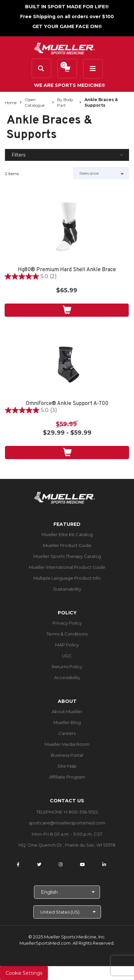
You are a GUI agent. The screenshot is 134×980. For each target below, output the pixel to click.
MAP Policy (67, 645)
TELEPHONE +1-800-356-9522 (67, 812)
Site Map (67, 766)
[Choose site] (67, 912)
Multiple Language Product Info (67, 578)
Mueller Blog (67, 722)
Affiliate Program (67, 777)
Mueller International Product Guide (67, 567)
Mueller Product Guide (67, 545)
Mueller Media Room (67, 744)
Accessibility (67, 677)
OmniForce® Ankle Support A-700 (67, 404)
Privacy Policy (67, 623)
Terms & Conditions (67, 634)
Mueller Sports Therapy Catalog (67, 556)
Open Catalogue (35, 102)
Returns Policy (67, 667)
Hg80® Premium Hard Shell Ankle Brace (67, 270)
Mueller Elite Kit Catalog (67, 534)
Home (11, 103)
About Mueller (67, 711)
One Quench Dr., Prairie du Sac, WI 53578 (72, 845)
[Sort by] (101, 173)
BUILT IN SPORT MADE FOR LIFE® (67, 7)
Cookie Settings (24, 973)
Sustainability (67, 589)
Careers (67, 733)
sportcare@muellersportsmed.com (67, 823)
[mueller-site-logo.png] (65, 48)
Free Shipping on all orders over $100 (67, 17)
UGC (67, 656)
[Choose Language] (67, 892)
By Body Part (65, 102)
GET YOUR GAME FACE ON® (67, 26)
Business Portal (67, 755)
